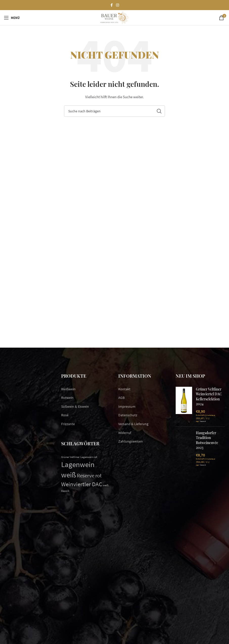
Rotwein (67, 398)
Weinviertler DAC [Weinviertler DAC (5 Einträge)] (82, 484)
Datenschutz (128, 415)
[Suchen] (114, 111)
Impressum (127, 406)
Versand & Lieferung (133, 424)
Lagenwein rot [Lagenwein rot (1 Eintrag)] (89, 457)
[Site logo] (114, 17)
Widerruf (125, 433)
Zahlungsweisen (131, 441)
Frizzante (68, 424)
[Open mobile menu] (12, 18)
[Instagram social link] (118, 5)
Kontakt (124, 389)
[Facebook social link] (111, 5)
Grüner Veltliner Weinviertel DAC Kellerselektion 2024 (209, 397)
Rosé (65, 415)
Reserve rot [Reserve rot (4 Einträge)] (89, 475)
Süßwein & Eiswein (75, 406)
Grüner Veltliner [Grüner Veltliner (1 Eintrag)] (70, 457)
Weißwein (68, 389)
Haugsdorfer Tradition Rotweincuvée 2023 (207, 440)
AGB (121, 398)
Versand (203, 421)
